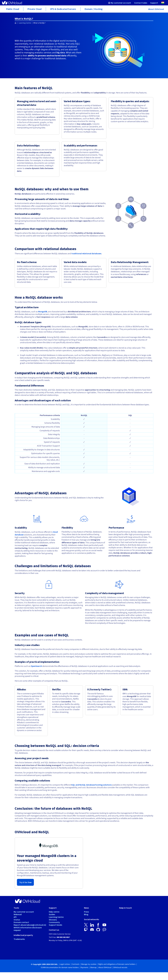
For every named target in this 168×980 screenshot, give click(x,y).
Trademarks (19, 939)
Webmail (18, 914)
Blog (86, 914)
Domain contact (21, 922)
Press (86, 912)
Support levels (55, 925)
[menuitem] (120, 3)
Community (54, 922)
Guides (52, 914)
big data (61, 52)
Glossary (53, 920)
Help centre (54, 912)
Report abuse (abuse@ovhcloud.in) (30, 925)
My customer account (24, 912)
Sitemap (93, 968)
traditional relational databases (86, 253)
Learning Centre (25, 23)
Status (17, 920)
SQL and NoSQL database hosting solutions (92, 785)
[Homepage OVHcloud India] (16, 23)
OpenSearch (36, 666)
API (15, 917)
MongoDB (43, 311)
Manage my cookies (89, 964)
